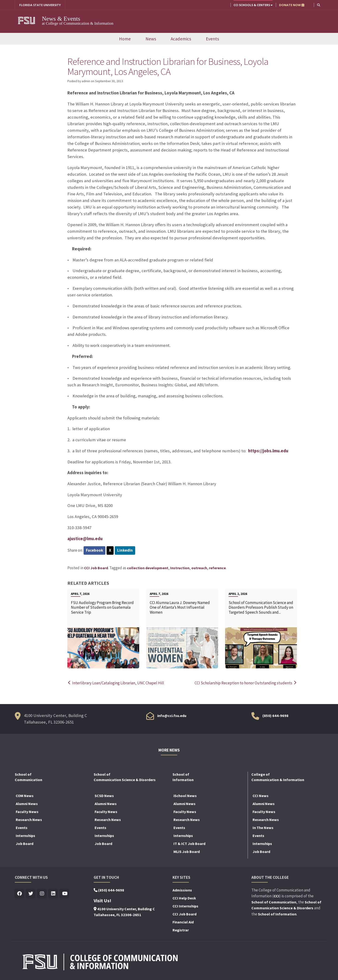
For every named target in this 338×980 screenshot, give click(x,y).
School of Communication (274, 902)
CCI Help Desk (184, 898)
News (151, 39)
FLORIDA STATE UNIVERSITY (40, 5)
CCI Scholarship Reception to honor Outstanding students (246, 683)
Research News (29, 820)
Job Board (25, 844)
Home (125, 39)
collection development (148, 568)
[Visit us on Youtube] (65, 894)
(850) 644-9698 (275, 716)
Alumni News (27, 804)
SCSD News (104, 796)
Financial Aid (183, 922)
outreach (199, 568)
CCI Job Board (96, 568)
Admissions (182, 890)
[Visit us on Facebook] (20, 894)
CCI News (261, 796)
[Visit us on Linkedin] (53, 894)
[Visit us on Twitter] (31, 894)
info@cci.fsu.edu (172, 716)
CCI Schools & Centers (253, 5)
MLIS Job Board (187, 852)
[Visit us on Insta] (42, 894)
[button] (319, 5)
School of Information (277, 914)
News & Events (62, 19)
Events (212, 39)
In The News (263, 828)
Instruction (180, 568)
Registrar (181, 930)
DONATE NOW (292, 5)
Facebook (94, 550)
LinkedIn (125, 550)
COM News (25, 796)
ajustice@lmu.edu (85, 539)
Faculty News (27, 812)
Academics (181, 39)
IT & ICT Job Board (189, 844)
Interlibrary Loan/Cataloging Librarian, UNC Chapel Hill (116, 683)
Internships (25, 836)
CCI (277, 896)
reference (217, 568)
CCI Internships (185, 906)
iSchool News (185, 796)
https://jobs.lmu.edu (268, 451)
